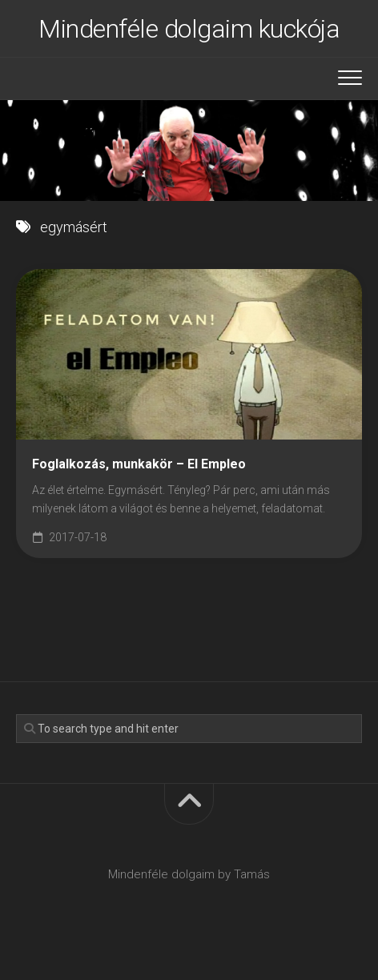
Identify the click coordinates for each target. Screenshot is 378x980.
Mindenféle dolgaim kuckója (189, 29)
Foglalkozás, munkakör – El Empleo (139, 464)
